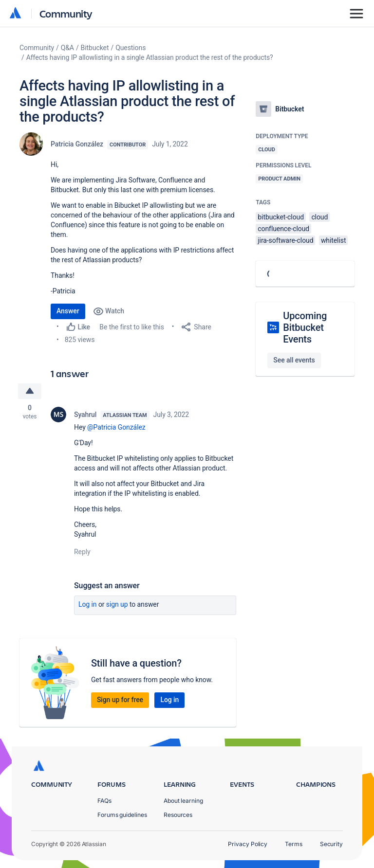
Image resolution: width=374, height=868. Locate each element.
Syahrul (85, 415)
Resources (178, 815)
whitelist (334, 240)
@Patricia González (116, 427)
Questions (131, 48)
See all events (294, 360)
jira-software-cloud (285, 240)
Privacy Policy (248, 844)
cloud (319, 217)
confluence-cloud (283, 229)
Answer (68, 311)
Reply (82, 552)
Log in (88, 604)
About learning (183, 801)
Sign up (117, 604)
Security (331, 844)
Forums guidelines (122, 815)
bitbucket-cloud (281, 217)
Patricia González (77, 144)
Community (66, 13)
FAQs (104, 801)
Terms (294, 844)
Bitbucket (95, 48)
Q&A (67, 48)
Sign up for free (120, 700)
